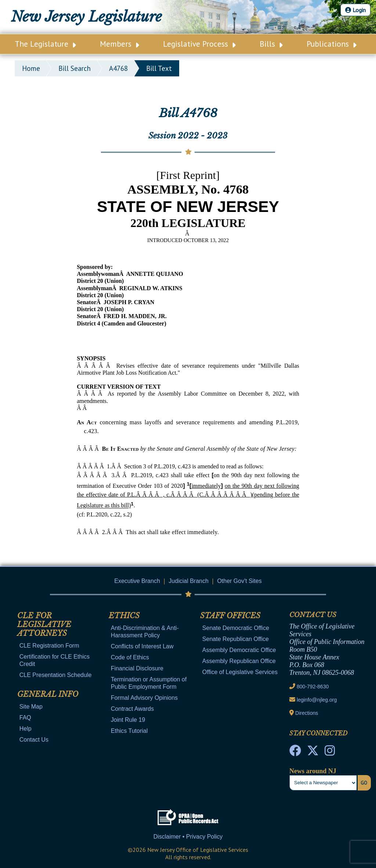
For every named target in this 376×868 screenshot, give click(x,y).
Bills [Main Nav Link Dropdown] (271, 44)
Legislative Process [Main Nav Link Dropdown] (199, 44)
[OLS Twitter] (313, 753)
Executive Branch (137, 581)
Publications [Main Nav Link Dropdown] (332, 44)
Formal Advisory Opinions (144, 698)
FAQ (25, 718)
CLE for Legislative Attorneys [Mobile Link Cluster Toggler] (44, 624)
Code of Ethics (130, 657)
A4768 (118, 68)
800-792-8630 (313, 687)
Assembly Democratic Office (239, 650)
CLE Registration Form (49, 646)
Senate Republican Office (236, 639)
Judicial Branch (189, 581)
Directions (307, 713)
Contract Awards (132, 709)
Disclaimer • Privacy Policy (188, 837)
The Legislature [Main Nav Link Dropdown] (45, 44)
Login (355, 10)
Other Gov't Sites (239, 581)
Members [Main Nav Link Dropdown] (120, 44)
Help (26, 729)
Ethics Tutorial (129, 731)
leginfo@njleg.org (317, 700)
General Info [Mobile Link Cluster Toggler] (48, 694)
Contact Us (34, 740)
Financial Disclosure (137, 668)
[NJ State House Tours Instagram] (330, 753)
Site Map (31, 707)
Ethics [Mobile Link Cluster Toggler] (124, 616)
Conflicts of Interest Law (142, 646)
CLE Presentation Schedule (56, 675)
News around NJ (313, 771)
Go (364, 783)
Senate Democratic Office (236, 628)
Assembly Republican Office (239, 661)
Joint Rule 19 (128, 720)
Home (31, 68)
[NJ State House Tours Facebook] (295, 753)
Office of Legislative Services (240, 672)
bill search (75, 68)
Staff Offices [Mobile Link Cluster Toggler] (230, 616)
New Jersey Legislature (86, 17)
